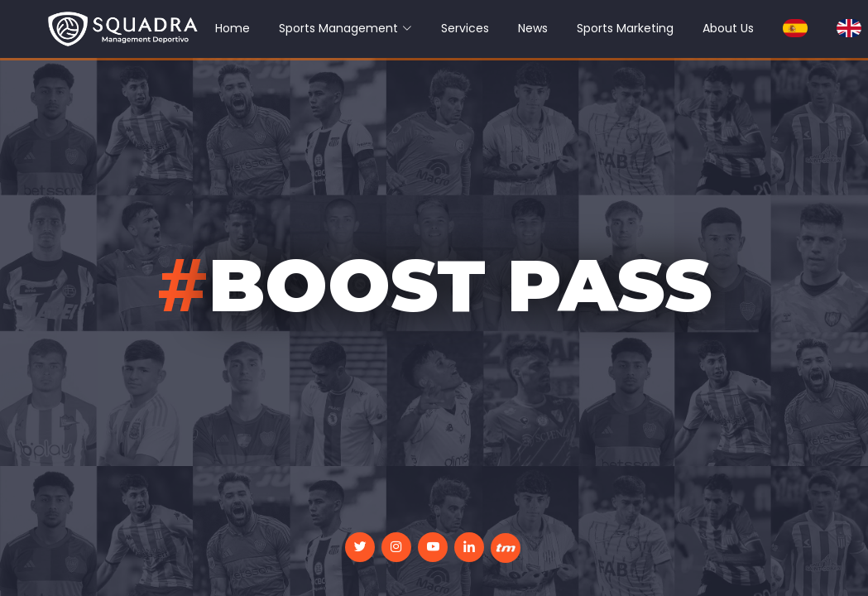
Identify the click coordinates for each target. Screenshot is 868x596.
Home (233, 28)
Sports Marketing (625, 28)
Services (465, 28)
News (533, 28)
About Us (728, 28)
